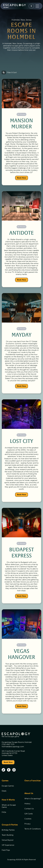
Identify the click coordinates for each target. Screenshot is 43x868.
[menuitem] (10, 787)
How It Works (8, 800)
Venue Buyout (8, 840)
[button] (9, 73)
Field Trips (6, 850)
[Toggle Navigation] (37, 6)
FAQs (4, 812)
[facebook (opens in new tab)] (9, 770)
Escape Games (8, 786)
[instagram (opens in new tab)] (14, 770)
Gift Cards (29, 814)
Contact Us (29, 809)
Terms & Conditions (33, 829)
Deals (4, 791)
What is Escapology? (33, 799)
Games (5, 781)
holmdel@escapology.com (13, 747)
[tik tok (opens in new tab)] (3, 770)
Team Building (8, 835)
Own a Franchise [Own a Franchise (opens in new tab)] (33, 781)
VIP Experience (8, 845)
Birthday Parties (8, 830)
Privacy (27, 824)
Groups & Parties (10, 825)
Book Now (22, 178)
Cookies (28, 819)
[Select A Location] (31, 6)
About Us (29, 793)
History (27, 804)
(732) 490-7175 (8, 744)
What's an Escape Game (9, 806)
